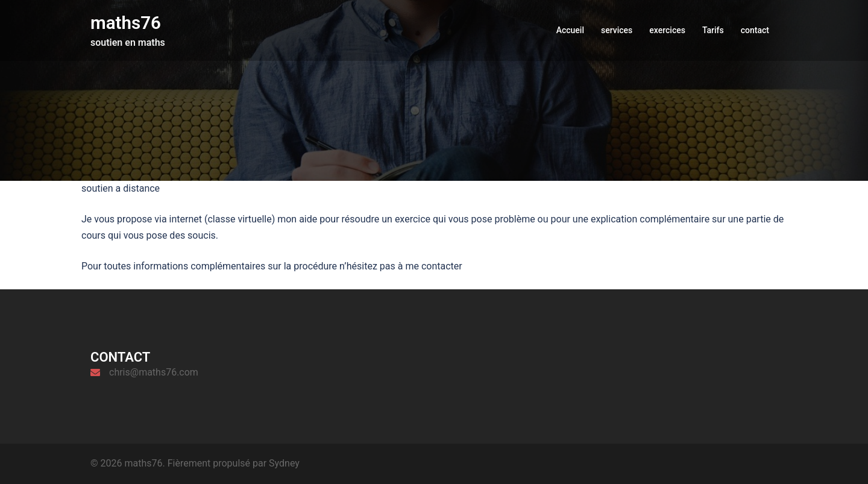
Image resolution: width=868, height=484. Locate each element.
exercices (667, 30)
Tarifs (713, 30)
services (617, 30)
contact (755, 30)
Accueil (570, 30)
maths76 (126, 23)
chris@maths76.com (154, 372)
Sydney (284, 463)
